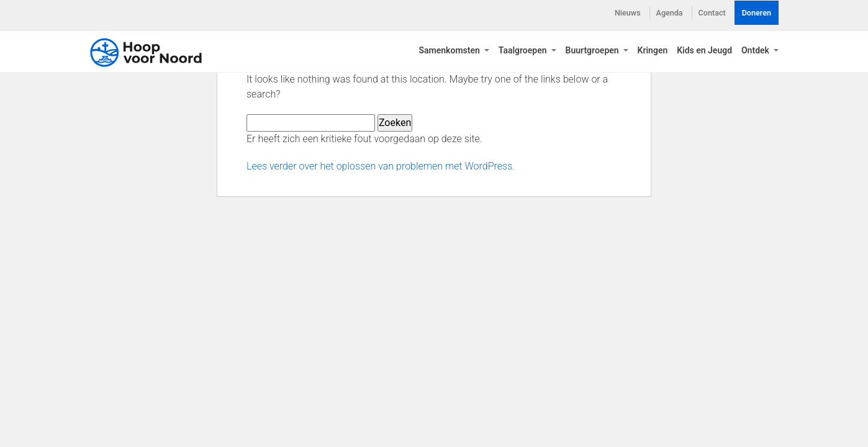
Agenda (670, 13)
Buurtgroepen (594, 53)
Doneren (757, 13)
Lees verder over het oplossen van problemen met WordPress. (381, 166)
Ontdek (756, 53)
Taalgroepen (524, 53)
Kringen (653, 53)
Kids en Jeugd (704, 53)
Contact (712, 13)
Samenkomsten (450, 53)
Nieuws (628, 13)
